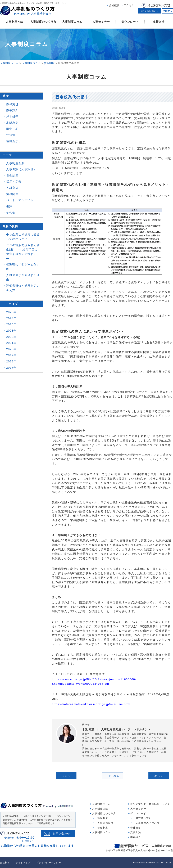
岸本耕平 (12, 117)
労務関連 (12, 194)
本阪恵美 (12, 123)
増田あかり (14, 141)
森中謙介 (12, 110)
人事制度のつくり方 (43, 22)
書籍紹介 (136, 837)
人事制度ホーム (101, 804)
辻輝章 (11, 135)
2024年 (11, 324)
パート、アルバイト (20, 200)
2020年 (11, 349)
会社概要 (114, 5)
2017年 (11, 368)
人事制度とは (14, 22)
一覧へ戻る (113, 776)
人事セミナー (101, 22)
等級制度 (103, 818)
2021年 (11, 343)
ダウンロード (130, 22)
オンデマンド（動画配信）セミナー (152, 804)
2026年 (11, 312)
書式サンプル (144, 818)
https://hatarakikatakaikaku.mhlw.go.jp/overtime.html (91, 704)
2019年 (11, 355)
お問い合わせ (61, 833)
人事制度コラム (72, 22)
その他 (11, 212)
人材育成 (12, 188)
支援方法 (159, 22)
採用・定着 (14, 182)
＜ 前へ (66, 776)
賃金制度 (12, 176)
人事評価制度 (105, 823)
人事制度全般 (15, 163)
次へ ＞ (159, 776)
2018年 (11, 361)
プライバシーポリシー (49, 862)
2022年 (11, 337)
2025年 (11, 318)
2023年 (11, 331)
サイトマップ (23, 862)
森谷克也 (12, 104)
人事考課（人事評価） (21, 169)
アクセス (129, 5)
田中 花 (12, 129)
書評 (9, 206)
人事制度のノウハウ (148, 823)
